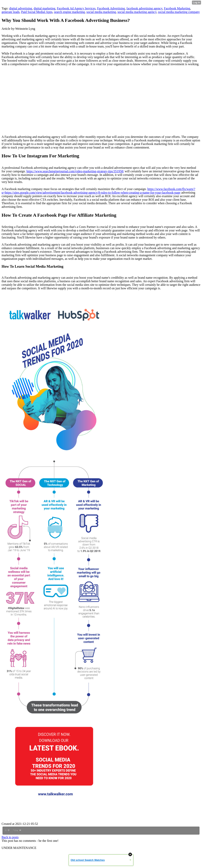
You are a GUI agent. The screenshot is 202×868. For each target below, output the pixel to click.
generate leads (11, 12)
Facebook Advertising (111, 8)
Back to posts (10, 837)
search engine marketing (69, 12)
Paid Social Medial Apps (37, 12)
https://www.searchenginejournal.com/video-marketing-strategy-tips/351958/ (75, 171)
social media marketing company (179, 12)
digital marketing (44, 8)
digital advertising (21, 8)
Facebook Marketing (177, 8)
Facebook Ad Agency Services (76, 8)
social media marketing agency (137, 12)
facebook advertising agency (144, 8)
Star (17, 831)
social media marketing (101, 12)
